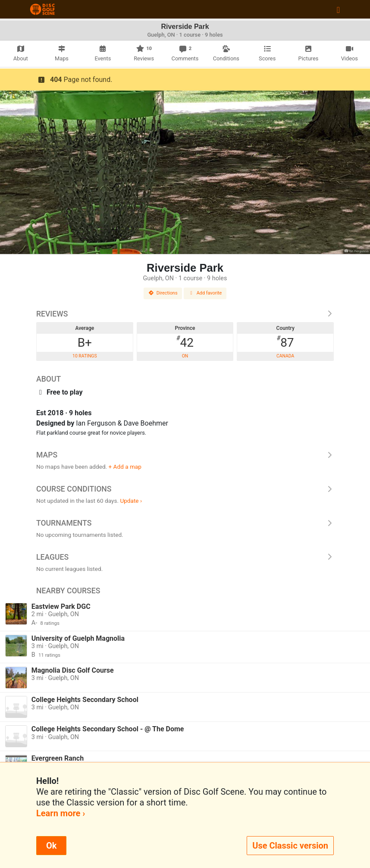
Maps (185, 455)
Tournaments (185, 523)
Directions (163, 293)
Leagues (185, 557)
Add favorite (205, 293)
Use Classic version (290, 846)
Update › (131, 501)
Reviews (185, 314)
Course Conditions (185, 489)
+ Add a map (125, 467)
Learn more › (61, 813)
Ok (51, 846)
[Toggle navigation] (338, 9)
